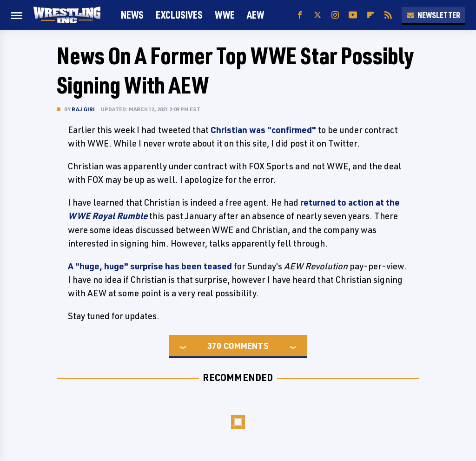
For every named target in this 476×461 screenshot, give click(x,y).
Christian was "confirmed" (263, 130)
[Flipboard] (370, 15)
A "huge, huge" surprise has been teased (150, 266)
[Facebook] (300, 15)
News (132, 15)
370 (214, 346)
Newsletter (433, 15)
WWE (225, 15)
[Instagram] (335, 15)
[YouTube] (353, 15)
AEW (255, 15)
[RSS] (388, 15)
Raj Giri (83, 109)
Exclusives (179, 15)
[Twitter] (317, 15)
